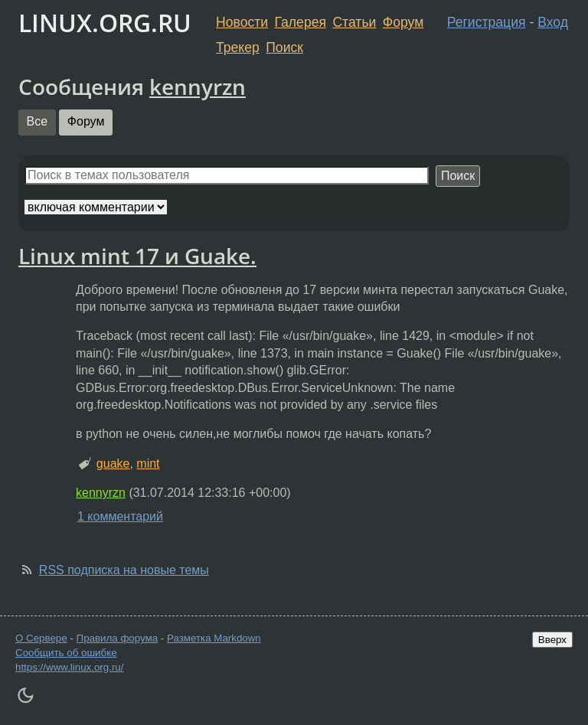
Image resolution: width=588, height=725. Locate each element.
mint (148, 464)
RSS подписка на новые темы (124, 570)
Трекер (238, 47)
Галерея (301, 22)
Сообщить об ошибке (66, 653)
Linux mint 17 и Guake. (137, 256)
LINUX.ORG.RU (105, 23)
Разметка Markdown (214, 638)
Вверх (552, 640)
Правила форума (118, 638)
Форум (403, 22)
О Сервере (41, 638)
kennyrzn (198, 87)
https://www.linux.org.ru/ (69, 667)
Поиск (284, 47)
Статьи (354, 22)
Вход (553, 22)
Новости (242, 22)
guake (113, 464)
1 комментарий (120, 516)
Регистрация (487, 22)
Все (38, 121)
